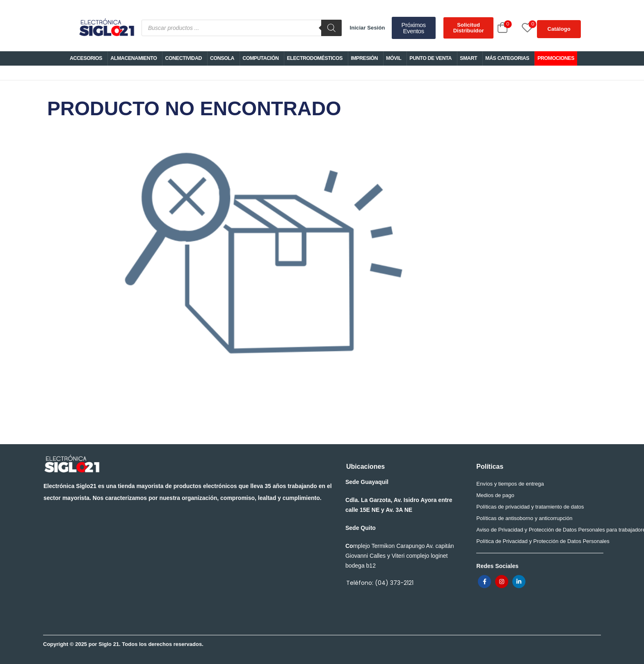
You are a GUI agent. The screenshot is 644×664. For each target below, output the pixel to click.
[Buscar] (331, 28)
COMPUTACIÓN (260, 58)
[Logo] (106, 28)
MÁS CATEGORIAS (507, 58)
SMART (468, 58)
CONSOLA (222, 58)
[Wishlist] (518, 28)
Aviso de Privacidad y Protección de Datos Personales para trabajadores (537, 530)
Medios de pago (495, 495)
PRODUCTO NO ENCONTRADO (264, 253)
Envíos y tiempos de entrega (510, 484)
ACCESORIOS (86, 58)
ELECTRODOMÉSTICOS (315, 58)
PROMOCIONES (556, 58)
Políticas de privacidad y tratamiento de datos (530, 507)
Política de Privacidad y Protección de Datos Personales (537, 541)
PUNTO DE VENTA (430, 58)
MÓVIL (394, 58)
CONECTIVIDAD (183, 58)
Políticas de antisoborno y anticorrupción (524, 518)
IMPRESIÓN (364, 58)
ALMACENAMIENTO (134, 58)
